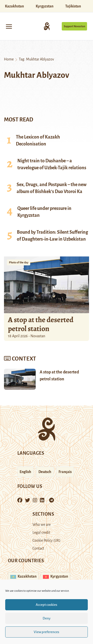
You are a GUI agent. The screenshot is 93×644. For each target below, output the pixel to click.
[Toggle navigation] (9, 26)
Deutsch (45, 472)
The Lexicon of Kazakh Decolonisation (38, 140)
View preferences (46, 632)
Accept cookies (46, 605)
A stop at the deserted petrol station (41, 324)
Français (65, 472)
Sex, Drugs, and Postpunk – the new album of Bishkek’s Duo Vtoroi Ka (52, 188)
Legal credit (41, 532)
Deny (47, 618)
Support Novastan (74, 26)
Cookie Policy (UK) (46, 540)
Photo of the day (19, 262)
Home (9, 59)
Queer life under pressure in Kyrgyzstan (44, 212)
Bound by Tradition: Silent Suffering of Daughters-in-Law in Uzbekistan (52, 236)
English (25, 472)
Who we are (42, 525)
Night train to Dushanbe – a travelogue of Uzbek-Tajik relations (52, 164)
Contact (38, 548)
